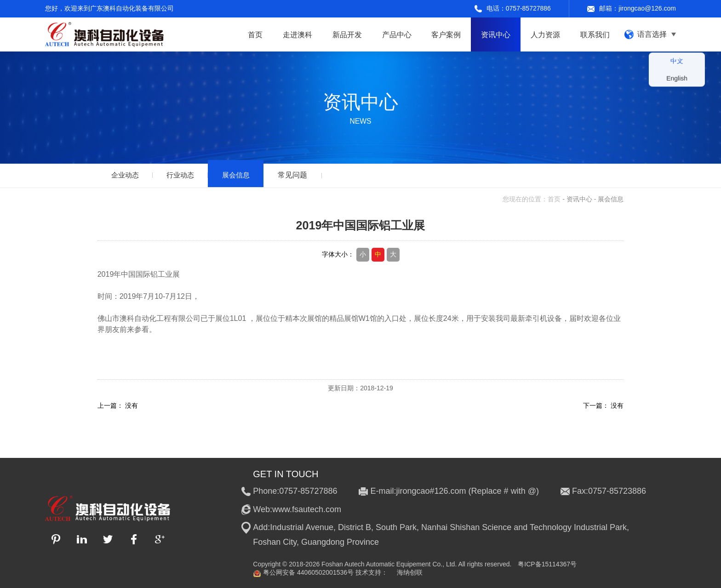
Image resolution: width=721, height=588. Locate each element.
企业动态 (126, 175)
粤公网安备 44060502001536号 (303, 573)
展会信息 (243, 175)
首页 (554, 199)
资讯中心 (579, 199)
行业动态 (185, 175)
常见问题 (301, 175)
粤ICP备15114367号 (547, 564)
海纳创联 (410, 572)
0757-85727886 (528, 8)
